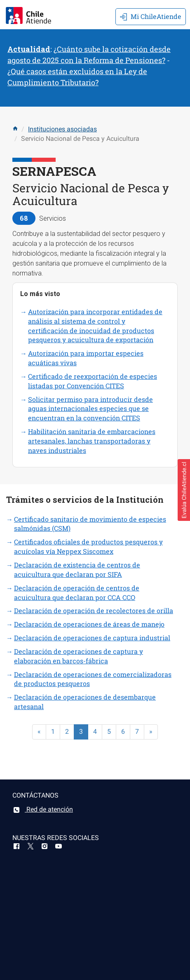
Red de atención (43, 809)
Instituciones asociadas (62, 129)
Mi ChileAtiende (151, 16)
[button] (184, 490)
